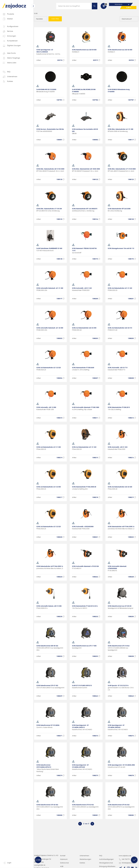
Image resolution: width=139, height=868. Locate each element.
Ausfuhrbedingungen (107, 861)
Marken (8, 19)
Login (7, 863)
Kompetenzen (10, 41)
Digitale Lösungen (12, 46)
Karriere (8, 82)
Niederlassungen (86, 861)
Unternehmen (10, 77)
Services (8, 31)
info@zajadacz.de (126, 865)
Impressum (64, 861)
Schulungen (9, 36)
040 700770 (124, 862)
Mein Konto (9, 53)
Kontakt (63, 858)
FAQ (6, 72)
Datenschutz (65, 865)
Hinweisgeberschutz (106, 865)
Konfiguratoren (10, 27)
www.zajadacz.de (125, 858)
